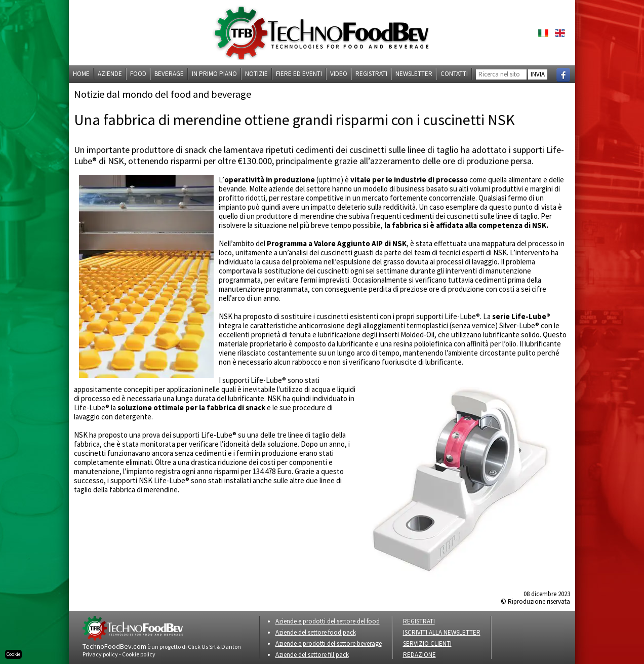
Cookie (13, 654)
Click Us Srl (202, 647)
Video (339, 74)
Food (138, 74)
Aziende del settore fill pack (312, 655)
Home (81, 74)
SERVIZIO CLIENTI (427, 643)
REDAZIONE (419, 655)
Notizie (256, 74)
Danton (231, 647)
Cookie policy (139, 654)
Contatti (454, 74)
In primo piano (214, 74)
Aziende (110, 74)
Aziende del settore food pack (316, 632)
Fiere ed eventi (299, 74)
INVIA (538, 74)
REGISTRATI (419, 621)
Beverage (169, 74)
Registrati (371, 74)
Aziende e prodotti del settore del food (328, 621)
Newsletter (414, 74)
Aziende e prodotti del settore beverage (329, 643)
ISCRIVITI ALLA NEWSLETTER (442, 632)
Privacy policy (100, 654)
